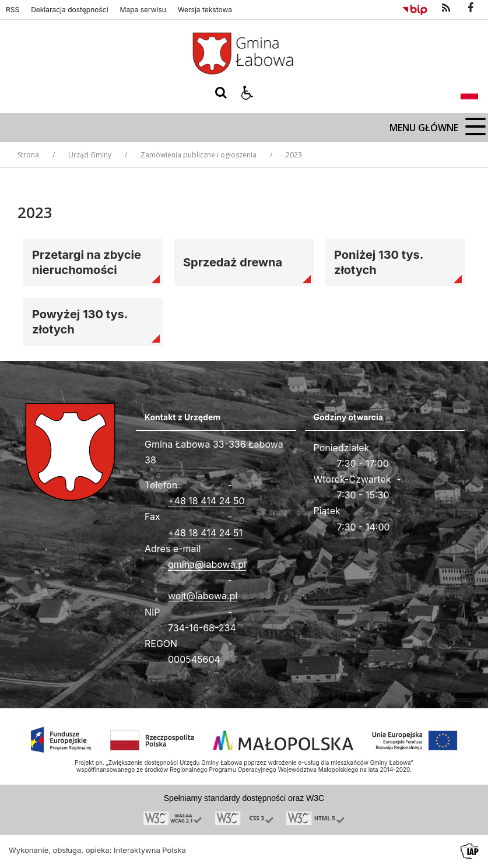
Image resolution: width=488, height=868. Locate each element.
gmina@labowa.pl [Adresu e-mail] (207, 564)
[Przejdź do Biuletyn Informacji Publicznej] (415, 8)
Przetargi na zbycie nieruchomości (87, 262)
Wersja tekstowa (205, 10)
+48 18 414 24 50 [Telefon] (206, 501)
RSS (13, 10)
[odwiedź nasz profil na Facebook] (471, 8)
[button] (247, 93)
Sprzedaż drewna (233, 262)
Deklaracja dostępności (69, 10)
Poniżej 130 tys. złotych (379, 262)
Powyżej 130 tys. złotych (80, 322)
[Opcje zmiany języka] (469, 93)
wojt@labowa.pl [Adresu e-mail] (203, 596)
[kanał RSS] (446, 8)
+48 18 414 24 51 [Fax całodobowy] (205, 533)
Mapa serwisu (143, 10)
